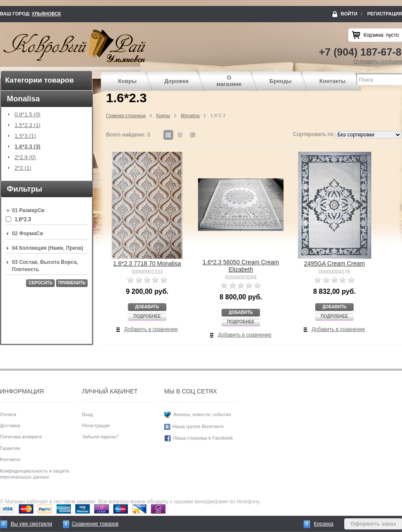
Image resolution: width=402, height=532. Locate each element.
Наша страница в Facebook (203, 438)
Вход (87, 414)
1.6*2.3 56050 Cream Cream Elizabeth (241, 266)
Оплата (8, 414)
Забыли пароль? (100, 437)
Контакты (333, 81)
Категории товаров (39, 80)
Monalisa (190, 115)
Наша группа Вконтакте (198, 426)
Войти (349, 14)
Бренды (281, 81)
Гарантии (10, 448)
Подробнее (147, 316)
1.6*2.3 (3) (28, 147)
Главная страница (126, 115)
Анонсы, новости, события (202, 414)
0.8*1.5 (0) (28, 115)
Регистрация (385, 14)
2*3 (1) (23, 168)
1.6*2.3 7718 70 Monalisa (147, 263)
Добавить (147, 307)
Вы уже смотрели (31, 524)
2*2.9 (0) (25, 157)
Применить (72, 283)
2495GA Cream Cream (334, 263)
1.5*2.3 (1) (28, 125)
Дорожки (176, 81)
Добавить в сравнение (151, 329)
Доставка (10, 426)
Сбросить (40, 283)
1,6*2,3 (23, 219)
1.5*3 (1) (25, 136)
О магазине (229, 81)
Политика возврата (21, 437)
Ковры (127, 81)
